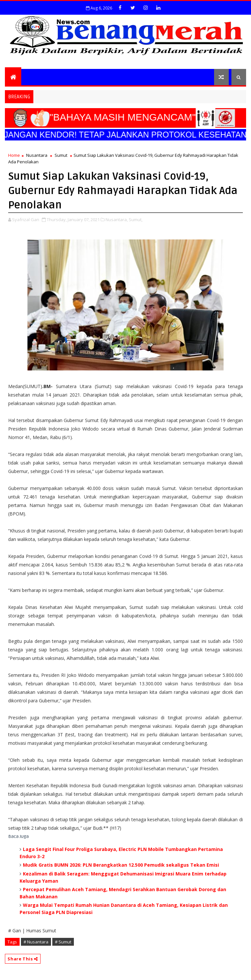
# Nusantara (36, 942)
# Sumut (63, 942)
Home (14, 155)
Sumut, (136, 220)
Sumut (61, 155)
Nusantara (37, 155)
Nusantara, (117, 220)
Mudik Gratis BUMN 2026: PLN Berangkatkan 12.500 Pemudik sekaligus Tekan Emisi (121, 865)
